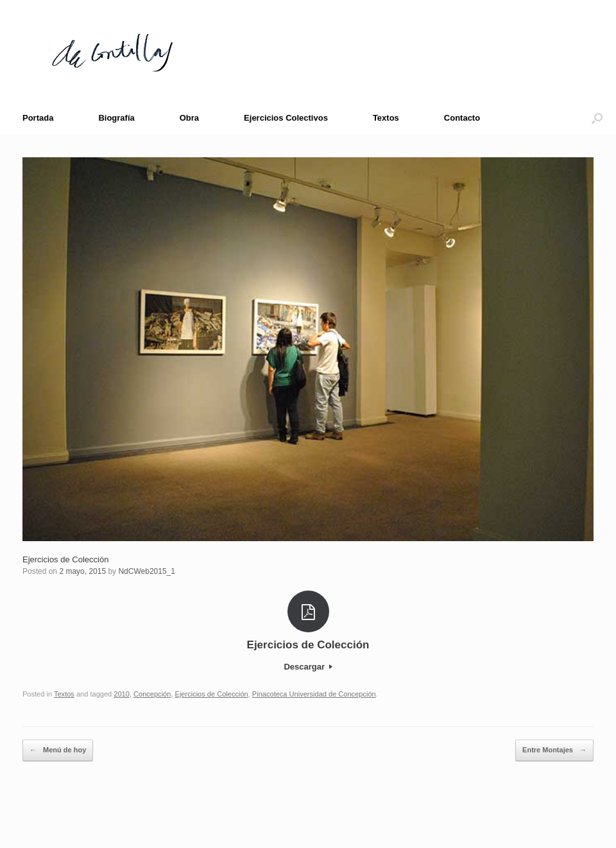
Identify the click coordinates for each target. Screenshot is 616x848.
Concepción (152, 694)
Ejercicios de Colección (65, 559)
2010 (122, 694)
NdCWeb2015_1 (147, 571)
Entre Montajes (554, 750)
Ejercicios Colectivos (286, 118)
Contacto (462, 118)
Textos (386, 118)
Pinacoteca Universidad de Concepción (314, 694)
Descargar (308, 667)
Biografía (116, 118)
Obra (189, 118)
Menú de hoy (58, 750)
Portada (38, 118)
